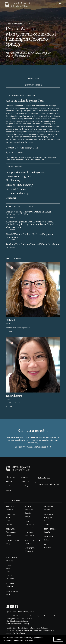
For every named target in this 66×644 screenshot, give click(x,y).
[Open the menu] (60, 4)
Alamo (8, 517)
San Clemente (10, 521)
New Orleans (30, 536)
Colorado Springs (12, 532)
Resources (24, 477)
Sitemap (8, 490)
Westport (9, 543)
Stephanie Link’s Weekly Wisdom (48, 484)
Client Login (25, 486)
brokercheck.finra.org (18, 633)
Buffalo (47, 540)
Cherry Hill (48, 517)
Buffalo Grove (30, 524)
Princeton (48, 521)
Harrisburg (9, 560)
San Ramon (9, 524)
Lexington (28, 543)
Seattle (8, 594)
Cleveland (48, 548)
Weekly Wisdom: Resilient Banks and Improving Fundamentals (30, 236)
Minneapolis (29, 551)
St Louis (47, 510)
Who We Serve (11, 477)
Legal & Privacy (11, 611)
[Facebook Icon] (17, 607)
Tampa (27, 516)
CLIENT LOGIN (33, 78)
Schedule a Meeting (43, 478)
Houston (9, 575)
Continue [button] (58, 639)
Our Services (10, 486)
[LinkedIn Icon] (7, 607)
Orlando (28, 513)
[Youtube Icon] (12, 607)
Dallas (8, 572)
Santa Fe (47, 532)
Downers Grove (30, 528)
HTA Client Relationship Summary (18, 621)
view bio (9, 331)
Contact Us (25, 481)
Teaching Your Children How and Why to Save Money (33, 244)
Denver (8, 536)
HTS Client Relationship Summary (17, 624)
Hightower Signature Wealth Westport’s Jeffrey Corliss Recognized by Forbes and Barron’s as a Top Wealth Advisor (31, 224)
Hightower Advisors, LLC (25, 631)
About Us (9, 481)
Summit (47, 524)
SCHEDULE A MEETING (33, 85)
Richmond (9, 586)
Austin (8, 568)
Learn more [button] (29, 641)
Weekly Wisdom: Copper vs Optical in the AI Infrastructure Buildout (28, 213)
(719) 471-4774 (16, 152)
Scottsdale (9, 510)
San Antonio (10, 579)
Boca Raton (29, 510)
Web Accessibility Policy (26, 611)
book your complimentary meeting (33, 447)
